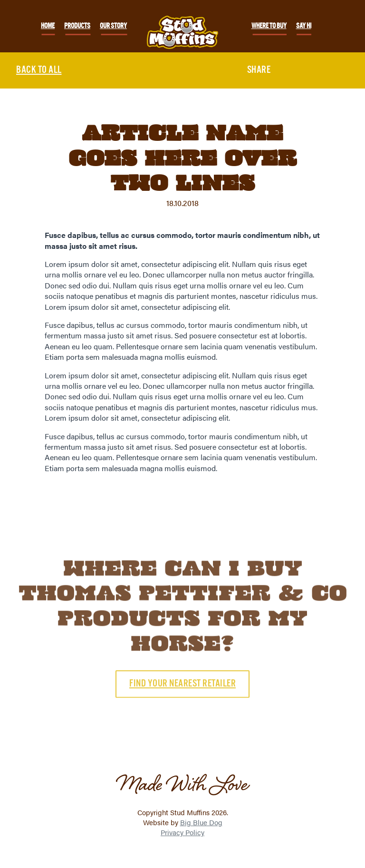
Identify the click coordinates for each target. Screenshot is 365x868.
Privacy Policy (182, 832)
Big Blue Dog (201, 822)
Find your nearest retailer (182, 698)
